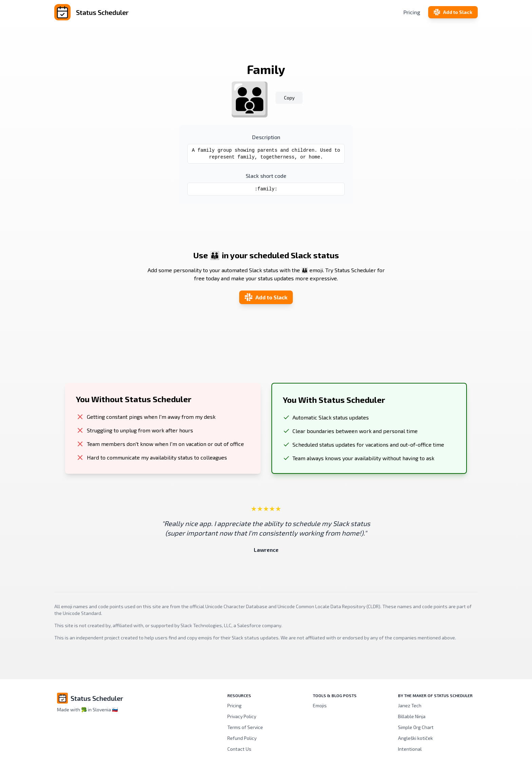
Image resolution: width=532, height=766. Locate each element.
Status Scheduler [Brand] (97, 698)
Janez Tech (410, 705)
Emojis (320, 705)
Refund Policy (242, 738)
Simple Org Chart (416, 727)
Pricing (412, 12)
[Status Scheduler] (125, 12)
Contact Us (239, 749)
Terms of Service (245, 727)
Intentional (410, 749)
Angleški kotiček (415, 738)
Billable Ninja (412, 716)
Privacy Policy (242, 716)
